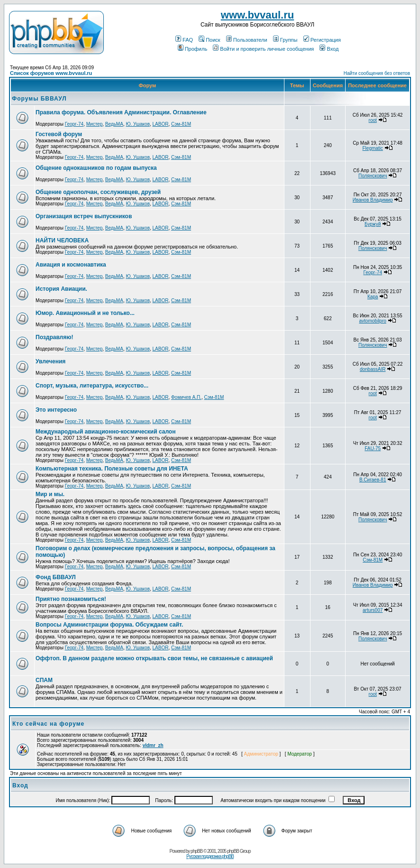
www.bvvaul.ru (257, 15)
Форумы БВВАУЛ (39, 99)
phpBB (196, 851)
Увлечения (50, 361)
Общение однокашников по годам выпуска (96, 168)
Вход (329, 49)
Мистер (95, 124)
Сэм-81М (181, 124)
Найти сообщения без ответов (377, 73)
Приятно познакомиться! (71, 599)
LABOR (161, 124)
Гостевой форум (59, 134)
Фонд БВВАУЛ (56, 577)
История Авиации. (61, 289)
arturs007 (373, 610)
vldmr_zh (153, 745)
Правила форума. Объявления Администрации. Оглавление (121, 112)
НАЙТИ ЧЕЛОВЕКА (62, 240)
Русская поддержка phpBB (210, 856)
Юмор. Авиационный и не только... (85, 313)
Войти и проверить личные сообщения (263, 49)
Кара (373, 297)
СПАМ (44, 680)
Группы (285, 40)
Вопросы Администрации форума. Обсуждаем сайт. (109, 625)
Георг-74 (74, 124)
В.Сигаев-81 (373, 480)
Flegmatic (372, 148)
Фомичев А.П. (186, 397)
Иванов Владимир (373, 200)
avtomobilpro (373, 321)
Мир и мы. (50, 494)
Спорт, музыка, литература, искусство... (92, 386)
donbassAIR (373, 369)
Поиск (209, 40)
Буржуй (373, 224)
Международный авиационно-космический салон (105, 432)
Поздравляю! (54, 337)
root (373, 120)
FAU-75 (373, 448)
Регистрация (322, 40)
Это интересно (56, 410)
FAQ (184, 40)
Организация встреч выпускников (84, 216)
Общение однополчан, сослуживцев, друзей (98, 192)
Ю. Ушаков (138, 124)
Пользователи (247, 40)
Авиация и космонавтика (71, 265)
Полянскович (373, 176)
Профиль (193, 49)
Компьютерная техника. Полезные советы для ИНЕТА (112, 469)
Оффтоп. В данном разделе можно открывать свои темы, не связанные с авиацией (154, 658)
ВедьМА (114, 124)
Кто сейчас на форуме (48, 724)
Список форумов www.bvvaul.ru (51, 73)
